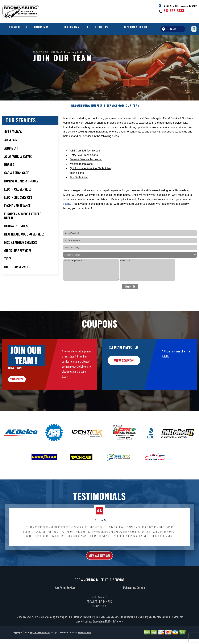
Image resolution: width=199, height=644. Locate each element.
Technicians (77, 187)
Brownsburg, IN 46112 (75, 52)
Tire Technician (79, 192)
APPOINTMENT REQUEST (136, 27)
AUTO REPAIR (41, 27)
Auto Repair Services (65, 607)
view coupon (24, 395)
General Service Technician (86, 174)
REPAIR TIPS (101, 27)
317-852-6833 (174, 10)
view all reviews (99, 574)
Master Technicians (81, 178)
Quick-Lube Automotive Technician (90, 183)
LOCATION (14, 27)
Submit (130, 301)
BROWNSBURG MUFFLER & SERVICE (94, 120)
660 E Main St (57, 52)
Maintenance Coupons (134, 607)
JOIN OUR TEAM (71, 27)
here (67, 218)
